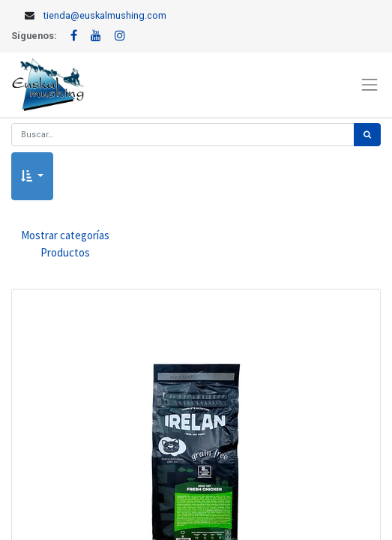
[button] (32, 177)
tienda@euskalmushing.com (105, 15)
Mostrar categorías (65, 244)
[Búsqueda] (367, 135)
